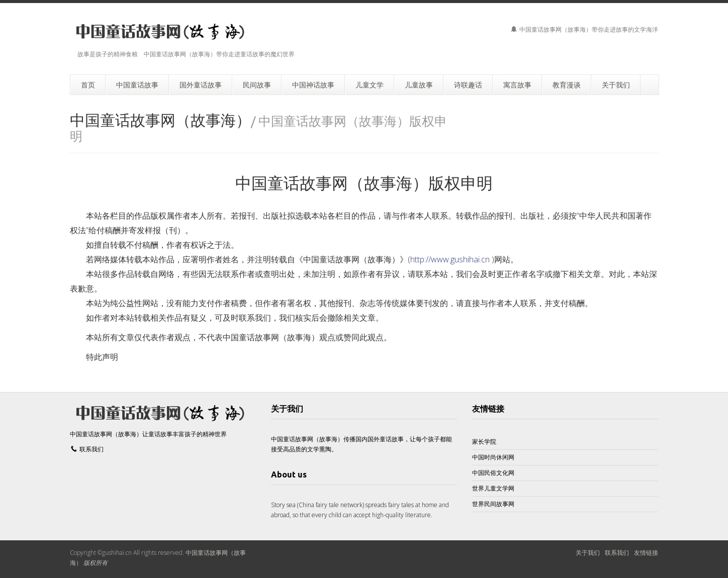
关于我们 (588, 553)
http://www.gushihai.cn (450, 259)
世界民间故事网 (493, 504)
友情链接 (488, 409)
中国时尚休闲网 (493, 457)
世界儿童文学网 (493, 488)
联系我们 (92, 449)
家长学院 (484, 442)
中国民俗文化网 (493, 473)
